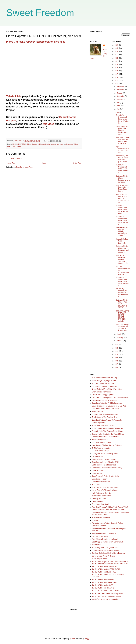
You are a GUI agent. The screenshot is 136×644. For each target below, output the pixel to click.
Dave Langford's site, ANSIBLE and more (107, 403)
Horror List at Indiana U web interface (106, 437)
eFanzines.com (98, 411)
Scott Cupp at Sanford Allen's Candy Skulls (108, 542)
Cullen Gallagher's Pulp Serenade (104, 400)
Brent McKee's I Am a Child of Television (107, 389)
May (118, 109)
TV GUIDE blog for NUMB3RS (103, 580)
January (120, 341)
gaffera (72, 639)
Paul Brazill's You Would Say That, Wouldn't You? (110, 507)
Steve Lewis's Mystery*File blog (104, 556)
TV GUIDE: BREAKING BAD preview (106, 591)
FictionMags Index (99, 423)
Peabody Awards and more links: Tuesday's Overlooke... (123, 327)
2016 (117, 77)
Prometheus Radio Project (102, 517)
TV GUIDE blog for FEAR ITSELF (104, 572)
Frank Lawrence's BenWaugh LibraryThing (108, 428)
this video (48, 124)
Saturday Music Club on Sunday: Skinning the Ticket (122, 232)
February (120, 337)
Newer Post (11, 163)
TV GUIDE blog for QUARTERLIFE (105, 582)
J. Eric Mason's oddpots (101, 448)
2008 (117, 361)
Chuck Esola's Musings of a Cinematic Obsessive (110, 398)
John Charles (97, 473)
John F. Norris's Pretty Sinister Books (106, 476)
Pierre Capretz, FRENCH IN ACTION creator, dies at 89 (123, 198)
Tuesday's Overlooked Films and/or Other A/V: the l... (122, 119)
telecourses (69, 144)
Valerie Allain (14, 96)
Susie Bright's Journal (100, 559)
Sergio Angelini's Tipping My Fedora (105, 548)
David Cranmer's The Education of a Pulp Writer (110, 406)
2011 (117, 351)
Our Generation (98, 501)
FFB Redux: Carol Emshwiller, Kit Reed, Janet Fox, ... (123, 188)
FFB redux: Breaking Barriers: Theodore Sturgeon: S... (122, 259)
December (121, 87)
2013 (117, 345)
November (121, 90)
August (119, 99)
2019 (117, 68)
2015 (117, 80)
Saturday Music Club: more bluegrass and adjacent (122, 249)
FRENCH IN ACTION (20, 144)
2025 (117, 48)
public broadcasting (44, 144)
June (118, 106)
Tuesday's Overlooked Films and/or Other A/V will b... (122, 221)
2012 (117, 348)
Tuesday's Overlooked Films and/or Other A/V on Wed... (122, 210)
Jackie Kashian (98, 457)
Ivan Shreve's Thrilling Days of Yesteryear (107, 445)
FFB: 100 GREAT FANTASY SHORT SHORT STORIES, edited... (122, 316)
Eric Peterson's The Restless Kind (104, 417)
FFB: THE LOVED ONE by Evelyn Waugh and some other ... (123, 140)
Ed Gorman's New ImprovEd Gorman (106, 409)
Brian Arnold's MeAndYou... (102, 392)
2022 (117, 58)
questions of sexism (58, 144)
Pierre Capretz (32, 144)
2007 (117, 364)
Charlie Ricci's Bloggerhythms (103, 395)
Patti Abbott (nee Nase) (101, 504)
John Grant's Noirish (99, 479)
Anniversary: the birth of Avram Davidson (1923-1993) (122, 159)
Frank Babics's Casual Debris (103, 426)
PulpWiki (95, 520)
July (118, 103)
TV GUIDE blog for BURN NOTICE (105, 566)
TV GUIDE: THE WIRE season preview (106, 596)
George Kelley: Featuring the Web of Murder (108, 434)
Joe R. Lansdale (98, 471)
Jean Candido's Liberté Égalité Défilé (106, 462)
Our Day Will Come (99, 499)
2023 (117, 55)
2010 (117, 354)
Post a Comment (16, 158)
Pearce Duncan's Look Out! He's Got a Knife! (109, 510)
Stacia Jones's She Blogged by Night (106, 550)
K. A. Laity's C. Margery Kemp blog (105, 487)
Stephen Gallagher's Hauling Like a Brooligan (109, 553)
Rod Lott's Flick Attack (100, 536)
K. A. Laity (96, 485)
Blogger (88, 639)
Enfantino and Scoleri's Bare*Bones (105, 414)
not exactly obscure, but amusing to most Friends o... (122, 293)
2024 (117, 52)
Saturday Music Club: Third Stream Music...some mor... (122, 130)
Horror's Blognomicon (100, 440)
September (121, 96)
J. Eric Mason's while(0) (101, 451)
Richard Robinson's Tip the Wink (104, 534)
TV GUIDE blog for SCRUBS (103, 585)
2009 (117, 358)
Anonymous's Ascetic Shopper (103, 384)
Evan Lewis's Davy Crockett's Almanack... (107, 420)
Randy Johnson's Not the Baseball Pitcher (107, 523)
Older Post (77, 163)
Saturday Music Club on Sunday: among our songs (123, 179)
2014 (117, 84)
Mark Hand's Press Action (101, 496)
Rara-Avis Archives (99, 526)
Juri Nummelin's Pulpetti (101, 482)
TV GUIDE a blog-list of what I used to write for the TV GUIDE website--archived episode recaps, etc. (111, 563)
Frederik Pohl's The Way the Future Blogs (107, 431)
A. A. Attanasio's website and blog (104, 378)
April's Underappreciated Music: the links (123, 150)
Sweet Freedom (40, 13)
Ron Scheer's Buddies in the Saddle (105, 539)
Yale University (17, 146)
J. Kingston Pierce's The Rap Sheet (105, 454)
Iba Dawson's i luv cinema (102, 442)
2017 (117, 74)
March (119, 334)
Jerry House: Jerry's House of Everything (107, 468)
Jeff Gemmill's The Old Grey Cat (104, 465)
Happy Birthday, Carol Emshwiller (122, 241)
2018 (117, 71)
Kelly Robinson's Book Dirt (102, 493)
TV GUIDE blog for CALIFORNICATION (107, 569)
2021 (117, 61)
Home (44, 163)
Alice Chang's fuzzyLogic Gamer (104, 381)
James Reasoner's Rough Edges (104, 459)
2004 (117, 367)
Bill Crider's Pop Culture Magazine (105, 386)
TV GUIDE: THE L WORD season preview (107, 594)
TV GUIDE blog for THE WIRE (103, 588)
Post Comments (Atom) (25, 167)
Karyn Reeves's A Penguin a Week (105, 490)
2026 (117, 45)
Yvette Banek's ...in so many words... (106, 599)
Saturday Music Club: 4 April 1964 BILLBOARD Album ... (122, 304)
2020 (117, 64)
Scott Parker (97, 545)
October (120, 93)
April (118, 112)
